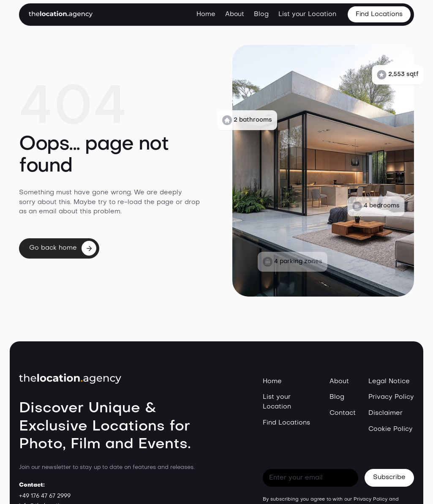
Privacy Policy (391, 397)
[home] (61, 14)
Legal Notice (389, 381)
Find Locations (286, 423)
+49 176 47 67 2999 (45, 496)
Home (206, 14)
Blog (261, 14)
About (235, 14)
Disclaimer (385, 413)
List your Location (307, 14)
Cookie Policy (391, 429)
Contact (343, 413)
